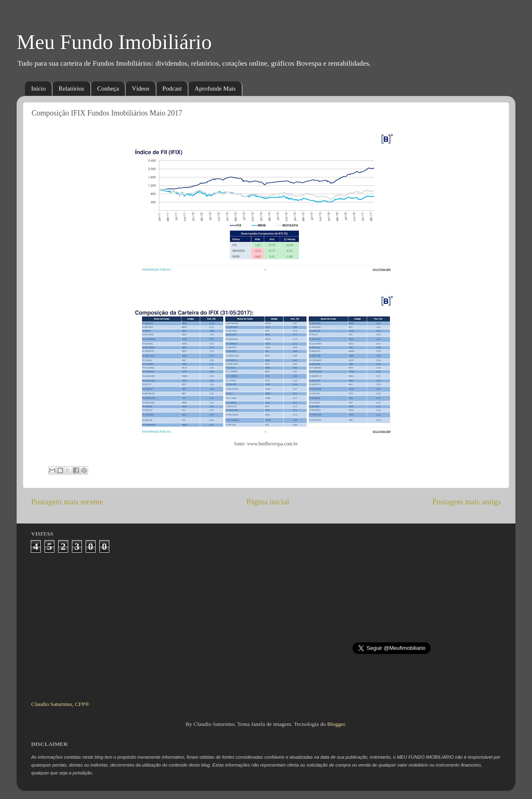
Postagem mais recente (67, 502)
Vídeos (141, 89)
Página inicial (268, 502)
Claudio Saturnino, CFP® (60, 704)
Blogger (336, 724)
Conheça (108, 89)
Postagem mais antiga (467, 502)
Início (38, 89)
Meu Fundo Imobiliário (114, 42)
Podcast (172, 89)
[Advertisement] (266, 623)
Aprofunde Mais (215, 89)
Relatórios (71, 89)
